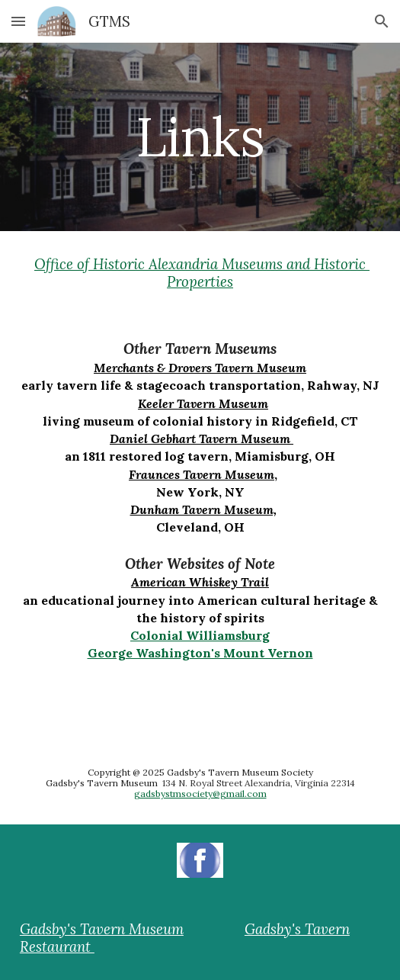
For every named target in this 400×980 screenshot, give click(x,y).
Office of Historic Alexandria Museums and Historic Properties (202, 273)
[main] (200, 137)
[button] (18, 21)
